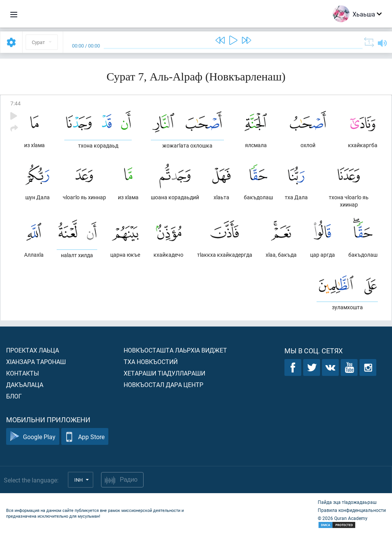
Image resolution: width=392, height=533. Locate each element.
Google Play (33, 437)
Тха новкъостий (151, 362)
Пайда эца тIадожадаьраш (347, 502)
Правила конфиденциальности (352, 510)
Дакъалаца (25, 385)
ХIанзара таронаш (36, 362)
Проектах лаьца (33, 350)
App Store (85, 437)
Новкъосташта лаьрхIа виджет (175, 350)
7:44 (16, 103)
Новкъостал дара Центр (163, 385)
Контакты (23, 373)
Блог (14, 396)
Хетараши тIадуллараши (164, 373)
